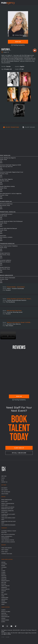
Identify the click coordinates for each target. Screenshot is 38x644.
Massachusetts (5, 581)
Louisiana (4, 577)
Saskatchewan (5, 620)
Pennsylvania (5, 598)
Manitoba (4, 613)
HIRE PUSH (4, 476)
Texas (3, 596)
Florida (3, 572)
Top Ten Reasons (6, 492)
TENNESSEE (4, 603)
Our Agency (4, 488)
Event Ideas (4, 552)
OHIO (2, 592)
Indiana (3, 601)
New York (4, 582)
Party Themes (5, 550)
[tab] (11, 128)
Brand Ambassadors (7, 500)
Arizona (3, 562)
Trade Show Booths (7, 548)
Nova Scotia (4, 615)
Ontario (3, 618)
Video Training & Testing (8, 540)
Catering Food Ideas (7, 554)
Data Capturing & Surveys (8, 542)
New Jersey (4, 594)
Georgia (3, 574)
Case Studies (5, 494)
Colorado (4, 567)
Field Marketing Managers (8, 525)
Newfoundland (5, 617)
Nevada (3, 566)
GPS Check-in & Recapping (8, 534)
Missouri (4, 591)
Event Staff (4, 502)
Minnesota (4, 587)
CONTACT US (4, 482)
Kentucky (4, 576)
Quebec (3, 622)
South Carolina (5, 589)
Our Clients (4, 490)
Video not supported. (8, 335)
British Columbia (6, 612)
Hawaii (3, 604)
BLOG (3, 480)
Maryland (4, 579)
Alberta (3, 610)
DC (2, 569)
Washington (4, 599)
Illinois (3, 571)
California (4, 564)
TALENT (3, 478)
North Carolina (5, 586)
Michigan (4, 584)
